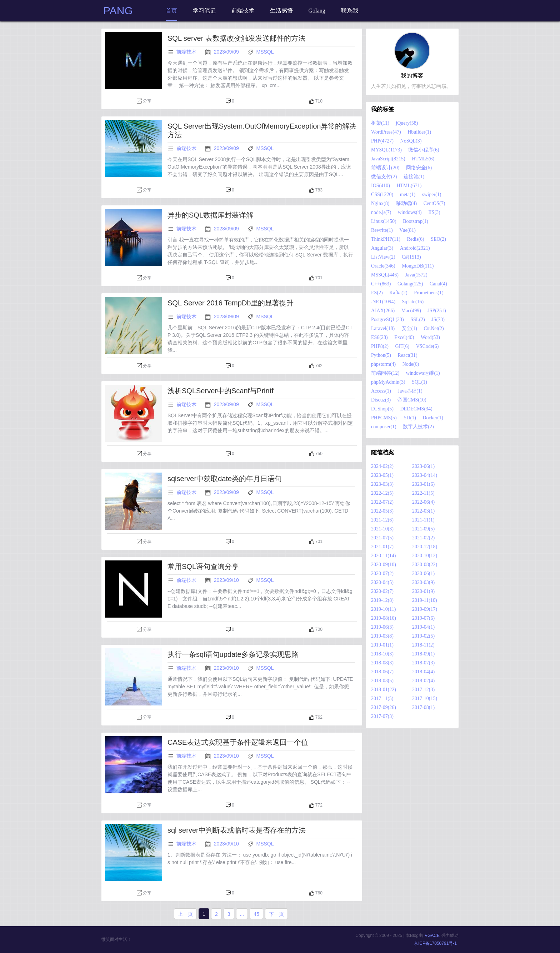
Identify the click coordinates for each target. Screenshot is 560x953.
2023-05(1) (382, 475)
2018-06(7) (382, 672)
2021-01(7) (382, 547)
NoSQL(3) (411, 141)
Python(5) (381, 355)
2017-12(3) (423, 690)
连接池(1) (414, 177)
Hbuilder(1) (419, 132)
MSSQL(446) (385, 275)
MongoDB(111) (418, 266)
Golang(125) (410, 284)
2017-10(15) (425, 698)
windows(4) (410, 212)
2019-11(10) (424, 600)
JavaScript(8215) (388, 159)
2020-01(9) (423, 591)
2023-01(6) (423, 484)
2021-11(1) (423, 520)
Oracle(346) (383, 266)
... (242, 914)
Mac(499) (411, 311)
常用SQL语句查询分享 (203, 567)
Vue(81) (407, 230)
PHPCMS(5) (384, 418)
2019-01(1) (382, 645)
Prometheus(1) (429, 293)
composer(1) (384, 427)
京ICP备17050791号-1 (435, 943)
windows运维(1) (423, 373)
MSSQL (265, 52)
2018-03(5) (382, 681)
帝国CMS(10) (412, 400)
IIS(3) (434, 212)
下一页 (276, 914)
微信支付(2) (384, 177)
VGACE (432, 935)
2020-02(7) (382, 591)
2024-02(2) (382, 466)
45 (256, 914)
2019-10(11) (383, 609)
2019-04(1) (423, 627)
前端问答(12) (385, 373)
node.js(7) (381, 212)
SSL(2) (417, 320)
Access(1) (381, 391)
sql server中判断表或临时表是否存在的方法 (237, 830)
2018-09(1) (423, 654)
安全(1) (409, 328)
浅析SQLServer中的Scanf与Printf (221, 391)
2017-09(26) (384, 707)
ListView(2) (383, 257)
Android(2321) (415, 248)
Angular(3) (382, 248)
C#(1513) (411, 257)
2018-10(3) (382, 654)
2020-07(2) (382, 573)
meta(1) (408, 194)
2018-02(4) (423, 681)
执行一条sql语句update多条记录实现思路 (233, 654)
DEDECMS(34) (416, 409)
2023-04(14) (425, 475)
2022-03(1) (423, 511)
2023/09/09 (227, 52)
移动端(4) (406, 203)
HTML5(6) (423, 159)
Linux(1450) (384, 221)
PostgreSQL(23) (387, 320)
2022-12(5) (382, 493)
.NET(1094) (383, 302)
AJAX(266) (383, 311)
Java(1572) (416, 275)
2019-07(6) (423, 618)
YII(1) (410, 418)
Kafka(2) (398, 293)
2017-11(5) (382, 698)
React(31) (408, 355)
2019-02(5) (423, 636)
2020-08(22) (425, 565)
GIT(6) (402, 346)
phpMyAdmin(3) (388, 382)
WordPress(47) (386, 132)
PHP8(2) (380, 346)
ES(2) (377, 293)
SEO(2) (438, 239)
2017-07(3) (382, 716)
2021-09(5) (423, 529)
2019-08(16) (384, 618)
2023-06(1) (423, 466)
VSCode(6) (427, 346)
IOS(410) (381, 186)
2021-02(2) (423, 538)
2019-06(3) (382, 627)
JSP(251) (437, 311)
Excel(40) (404, 337)
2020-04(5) (382, 582)
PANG (118, 11)
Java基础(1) (410, 391)
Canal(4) (438, 284)
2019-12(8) (382, 600)
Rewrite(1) (382, 230)
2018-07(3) (423, 663)
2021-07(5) (382, 538)
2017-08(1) (423, 707)
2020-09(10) (384, 565)
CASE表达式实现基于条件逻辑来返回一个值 (238, 742)
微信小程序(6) (424, 150)
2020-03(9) (423, 582)
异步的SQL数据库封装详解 (210, 215)
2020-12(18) (425, 547)
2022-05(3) (382, 511)
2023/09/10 (227, 580)
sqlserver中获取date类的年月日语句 (225, 479)
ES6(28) (379, 337)
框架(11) (380, 123)
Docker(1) (433, 418)
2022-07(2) (382, 502)
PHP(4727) (382, 141)
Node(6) (411, 364)
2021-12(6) (382, 520)
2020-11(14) (383, 556)
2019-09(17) (425, 609)
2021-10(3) (382, 529)
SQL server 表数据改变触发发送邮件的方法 (236, 38)
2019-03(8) (382, 636)
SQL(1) (419, 382)
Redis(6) (415, 239)
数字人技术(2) (418, 427)
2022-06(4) (423, 502)
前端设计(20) (385, 168)
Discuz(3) (381, 400)
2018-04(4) (423, 672)
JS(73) (438, 320)
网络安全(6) (419, 168)
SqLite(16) (413, 302)
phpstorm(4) (383, 364)
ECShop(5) (382, 409)
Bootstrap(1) (416, 221)
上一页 (185, 914)
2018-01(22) (384, 690)
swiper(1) (432, 194)
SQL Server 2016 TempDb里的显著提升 (231, 303)
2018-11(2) (423, 645)
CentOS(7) (434, 203)
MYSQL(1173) (386, 150)
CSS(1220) (382, 194)
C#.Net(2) (434, 328)
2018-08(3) (382, 663)
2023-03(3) (382, 484)
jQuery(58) (407, 123)
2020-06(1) (423, 573)
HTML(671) (409, 186)
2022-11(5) (423, 493)
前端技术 (186, 52)
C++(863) (381, 284)
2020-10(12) (425, 556)
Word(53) (430, 337)
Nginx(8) (380, 203)
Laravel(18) (383, 328)
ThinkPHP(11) (386, 239)
